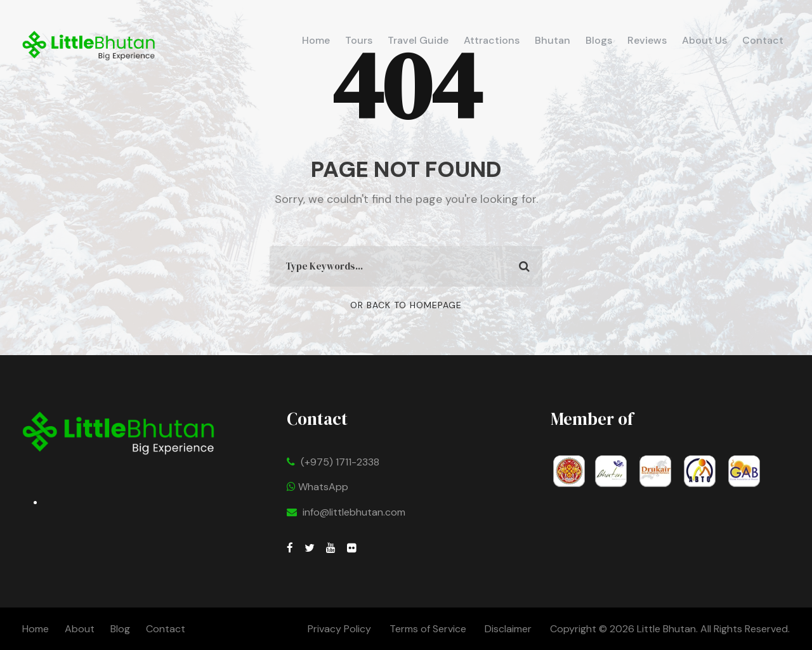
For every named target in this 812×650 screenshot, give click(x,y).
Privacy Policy (339, 629)
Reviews (647, 40)
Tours (359, 40)
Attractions (492, 40)
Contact (763, 40)
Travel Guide (418, 40)
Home (316, 40)
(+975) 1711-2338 (340, 462)
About (80, 629)
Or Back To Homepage (406, 305)
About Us (704, 40)
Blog (120, 629)
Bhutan (553, 40)
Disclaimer (509, 629)
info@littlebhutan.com (354, 512)
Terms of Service (428, 629)
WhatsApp (318, 487)
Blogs (599, 40)
